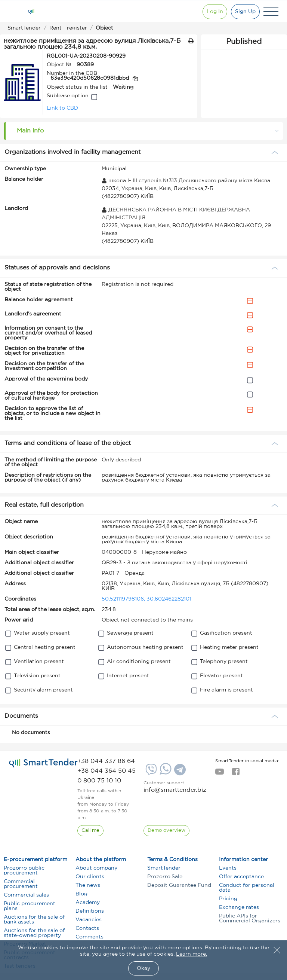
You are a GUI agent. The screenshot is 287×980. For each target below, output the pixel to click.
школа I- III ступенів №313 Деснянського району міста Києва (186, 181)
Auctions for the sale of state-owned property (34, 933)
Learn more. (192, 954)
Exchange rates (239, 907)
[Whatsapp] (165, 773)
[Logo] (31, 12)
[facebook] (236, 774)
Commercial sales (26, 895)
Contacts (87, 928)
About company (96, 868)
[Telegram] (179, 772)
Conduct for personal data (247, 888)
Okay (143, 968)
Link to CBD (62, 108)
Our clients (90, 877)
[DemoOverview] (166, 831)
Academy (88, 903)
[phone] (106, 761)
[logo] (43, 763)
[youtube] (220, 774)
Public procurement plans (30, 906)
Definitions (90, 911)
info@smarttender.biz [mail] (175, 790)
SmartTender (164, 868)
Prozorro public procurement (24, 871)
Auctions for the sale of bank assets (34, 920)
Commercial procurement (21, 884)
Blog (81, 894)
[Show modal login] (215, 12)
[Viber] (150, 772)
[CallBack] (90, 831)
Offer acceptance (241, 877)
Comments (90, 937)
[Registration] (245, 12)
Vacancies (89, 920)
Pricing (228, 899)
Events (228, 868)
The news (88, 885)
